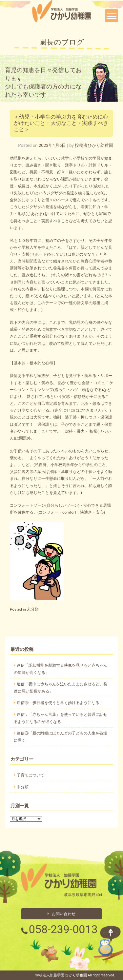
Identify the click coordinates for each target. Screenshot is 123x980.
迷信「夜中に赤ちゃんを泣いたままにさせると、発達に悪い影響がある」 (61, 688)
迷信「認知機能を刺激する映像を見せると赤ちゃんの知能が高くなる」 (61, 669)
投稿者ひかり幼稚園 (94, 145)
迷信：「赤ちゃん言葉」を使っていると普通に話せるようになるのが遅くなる (61, 718)
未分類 (33, 609)
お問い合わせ (61, 914)
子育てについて (31, 775)
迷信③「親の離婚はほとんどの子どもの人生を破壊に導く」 (61, 737)
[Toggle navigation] (112, 16)
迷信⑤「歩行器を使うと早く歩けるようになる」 (60, 703)
